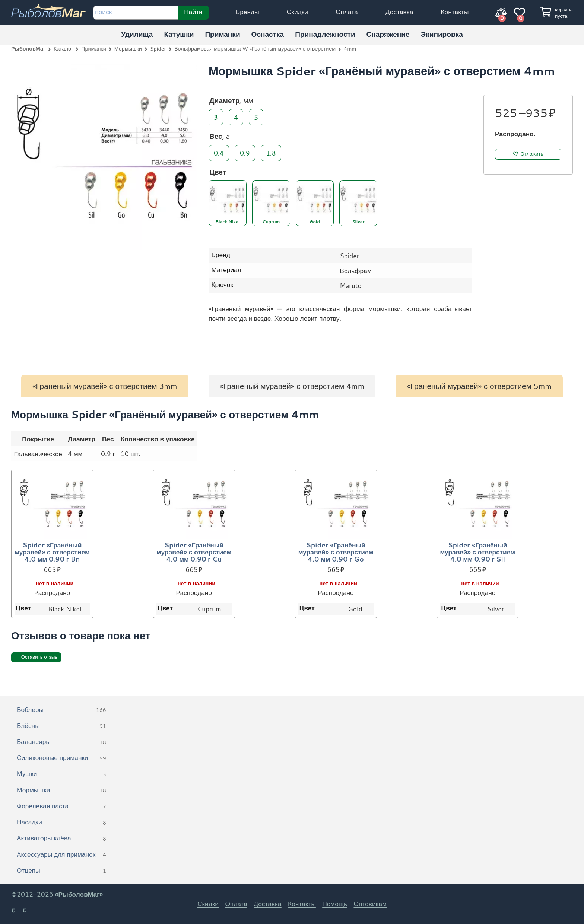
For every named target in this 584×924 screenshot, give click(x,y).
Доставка (399, 12)
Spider (158, 49)
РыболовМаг (28, 49)
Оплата (347, 12)
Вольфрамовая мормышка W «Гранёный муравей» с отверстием (255, 49)
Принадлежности (325, 34)
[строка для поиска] (135, 13)
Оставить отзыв (39, 657)
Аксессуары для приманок (61, 855)
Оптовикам (370, 904)
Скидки (297, 12)
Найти (193, 12)
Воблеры (61, 710)
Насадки (61, 822)
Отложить (532, 154)
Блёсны (61, 726)
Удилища (137, 34)
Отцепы (61, 871)
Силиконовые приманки (61, 758)
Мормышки (128, 49)
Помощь (335, 904)
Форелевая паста (61, 806)
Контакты (455, 12)
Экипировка (442, 34)
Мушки (61, 774)
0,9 (245, 153)
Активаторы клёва (61, 838)
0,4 (219, 153)
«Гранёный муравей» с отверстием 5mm (479, 386)
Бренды (247, 12)
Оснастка (268, 34)
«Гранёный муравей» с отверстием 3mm (105, 386)
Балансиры (61, 742)
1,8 (271, 153)
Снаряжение (388, 34)
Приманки (222, 34)
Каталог (63, 49)
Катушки (179, 34)
